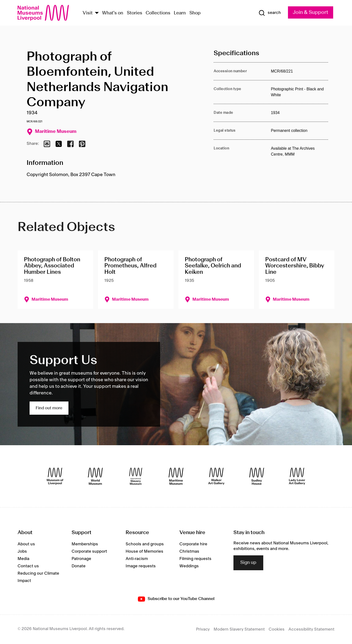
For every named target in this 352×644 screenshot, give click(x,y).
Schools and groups (145, 544)
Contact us (28, 566)
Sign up (248, 563)
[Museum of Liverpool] (55, 476)
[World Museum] (95, 476)
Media (23, 559)
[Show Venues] (97, 13)
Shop (195, 13)
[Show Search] (270, 13)
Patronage (81, 559)
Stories (135, 13)
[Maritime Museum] (176, 476)
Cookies (277, 629)
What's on (113, 13)
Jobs (22, 551)
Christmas (189, 551)
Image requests (141, 566)
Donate (79, 566)
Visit (88, 13)
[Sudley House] (257, 476)
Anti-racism (137, 559)
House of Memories (144, 551)
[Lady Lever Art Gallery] (297, 476)
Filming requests (195, 559)
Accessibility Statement (311, 629)
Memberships (85, 544)
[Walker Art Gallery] (216, 476)
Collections (158, 13)
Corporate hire (193, 544)
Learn (180, 13)
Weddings (189, 566)
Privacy (203, 629)
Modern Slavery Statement (239, 629)
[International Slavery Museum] (136, 476)
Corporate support (89, 551)
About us (26, 544)
